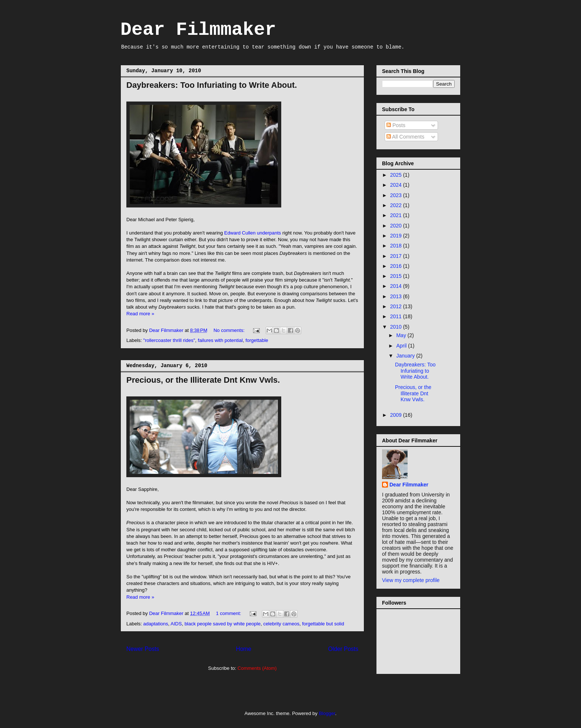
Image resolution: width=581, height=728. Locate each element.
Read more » (140, 314)
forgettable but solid (323, 624)
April (402, 346)
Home (244, 649)
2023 (397, 195)
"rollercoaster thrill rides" (169, 340)
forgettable (257, 340)
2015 (397, 276)
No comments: (230, 330)
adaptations (156, 624)
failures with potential (220, 340)
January (406, 356)
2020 (397, 226)
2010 (397, 327)
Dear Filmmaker (198, 30)
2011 (397, 316)
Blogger (327, 713)
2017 (397, 256)
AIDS (176, 624)
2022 (397, 205)
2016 (397, 266)
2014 (397, 286)
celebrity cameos (281, 624)
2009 (397, 415)
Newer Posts (143, 649)
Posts (396, 125)
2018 (397, 246)
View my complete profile (411, 580)
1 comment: (229, 613)
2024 (397, 185)
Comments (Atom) (257, 668)
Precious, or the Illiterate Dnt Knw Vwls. (203, 380)
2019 (397, 236)
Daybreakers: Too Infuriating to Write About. (212, 85)
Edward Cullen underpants (253, 233)
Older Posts (343, 649)
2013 (397, 296)
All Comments (405, 137)
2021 (397, 215)
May (402, 335)
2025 (397, 175)
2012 (397, 306)
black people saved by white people (223, 624)
